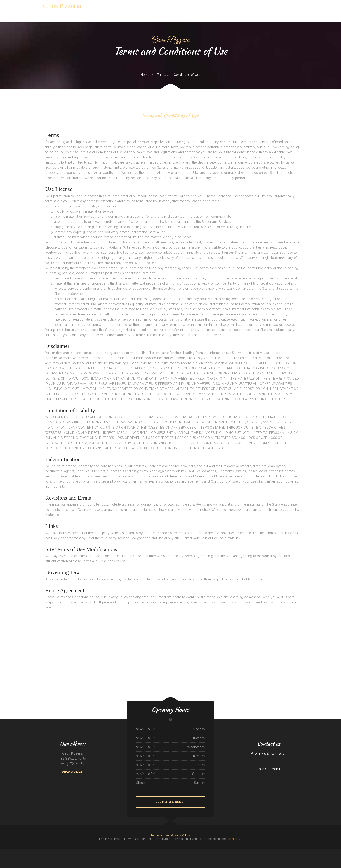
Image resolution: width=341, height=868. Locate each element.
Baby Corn (60, 851)
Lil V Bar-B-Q (162, 851)
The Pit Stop (109, 851)
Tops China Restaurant (233, 851)
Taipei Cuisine (193, 856)
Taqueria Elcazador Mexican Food (30, 851)
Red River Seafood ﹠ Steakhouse (153, 856)
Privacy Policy (181, 835)
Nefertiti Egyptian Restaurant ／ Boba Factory (201, 851)
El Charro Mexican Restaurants (225, 851)
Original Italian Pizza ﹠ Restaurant (323, 851)
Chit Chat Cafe (173, 851)
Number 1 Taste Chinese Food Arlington (87, 851)
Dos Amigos (238, 851)
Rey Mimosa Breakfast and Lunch (213, 851)
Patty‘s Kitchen (119, 851)
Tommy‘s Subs (242, 851)
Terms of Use (160, 835)
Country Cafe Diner (261, 851)
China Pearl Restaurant (306, 851)
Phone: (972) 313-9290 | (268, 753)
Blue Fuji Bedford (95, 851)
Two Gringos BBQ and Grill (136, 851)
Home (145, 75)
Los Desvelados (275, 851)
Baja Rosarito (147, 851)
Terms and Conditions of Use (170, 116)
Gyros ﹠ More (247, 851)
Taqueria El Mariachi (173, 856)
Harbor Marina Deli (191, 851)
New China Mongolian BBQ (179, 851)
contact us (235, 839)
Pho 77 (219, 851)
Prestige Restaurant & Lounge (49, 851)
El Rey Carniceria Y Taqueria (314, 851)
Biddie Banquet (295, 851)
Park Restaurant (186, 851)
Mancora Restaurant (114, 851)
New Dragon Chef (64, 851)
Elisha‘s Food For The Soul (268, 851)
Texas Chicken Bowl (12, 851)
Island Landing (104, 851)
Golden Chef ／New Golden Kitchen (155, 851)
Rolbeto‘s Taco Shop (167, 851)
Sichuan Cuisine (56, 851)
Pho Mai (279, 851)
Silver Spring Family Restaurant (254, 851)
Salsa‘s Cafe (100, 851)
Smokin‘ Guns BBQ (289, 851)
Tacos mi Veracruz (143, 851)
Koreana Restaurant (18, 851)
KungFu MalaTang (167, 856)
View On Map (72, 772)
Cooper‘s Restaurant (161, 856)
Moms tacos (23, 851)
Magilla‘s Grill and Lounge (187, 856)
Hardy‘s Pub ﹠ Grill (283, 851)
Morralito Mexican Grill (71, 851)
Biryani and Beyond (42, 851)
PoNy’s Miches (37, 851)
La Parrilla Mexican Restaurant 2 (127, 851)
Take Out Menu (268, 769)
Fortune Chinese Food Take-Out (333, 851)
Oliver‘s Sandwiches (300, 851)
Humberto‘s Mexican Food (180, 856)
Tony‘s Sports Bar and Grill (5, 851)
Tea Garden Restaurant (78, 851)
